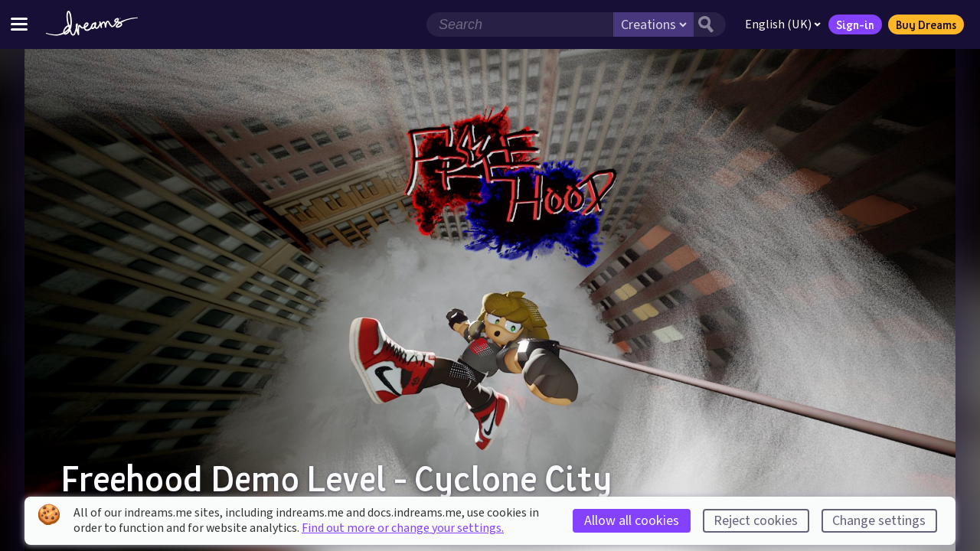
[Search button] (710, 24)
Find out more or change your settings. (403, 528)
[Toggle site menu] (19, 24)
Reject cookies (756, 521)
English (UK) (783, 24)
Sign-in (855, 24)
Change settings (879, 521)
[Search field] (520, 24)
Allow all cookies (632, 521)
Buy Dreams (926, 24)
